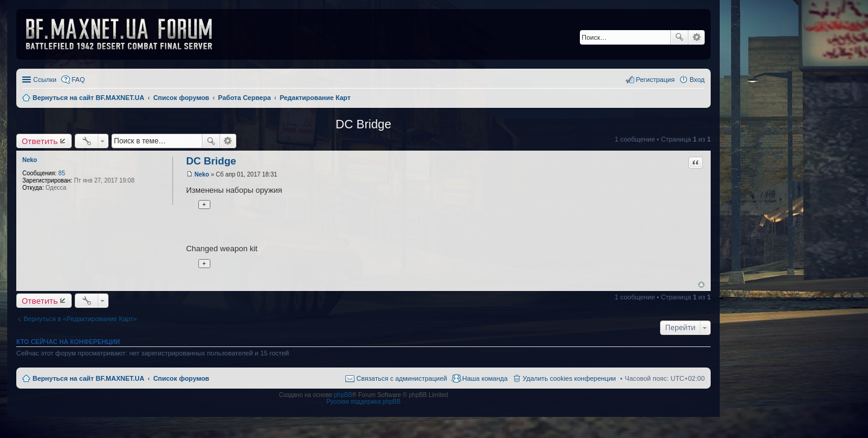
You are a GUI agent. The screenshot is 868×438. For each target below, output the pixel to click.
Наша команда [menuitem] (485, 378)
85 (62, 173)
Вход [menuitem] (697, 80)
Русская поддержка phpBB (363, 402)
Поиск (679, 37)
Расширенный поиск (697, 37)
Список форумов (181, 378)
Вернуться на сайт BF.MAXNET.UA (88, 378)
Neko (30, 160)
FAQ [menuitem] (78, 80)
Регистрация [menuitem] (655, 80)
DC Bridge (363, 124)
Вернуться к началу (701, 285)
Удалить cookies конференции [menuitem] (569, 378)
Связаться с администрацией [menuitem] (401, 378)
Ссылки (45, 80)
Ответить (40, 141)
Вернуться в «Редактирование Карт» (80, 319)
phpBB (343, 395)
